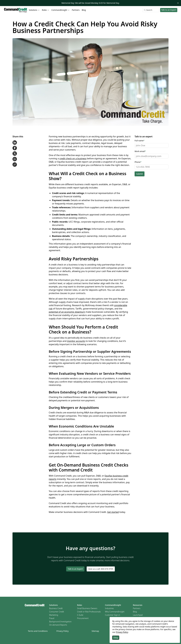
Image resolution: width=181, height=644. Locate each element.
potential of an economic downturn (67, 312)
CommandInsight (113, 605)
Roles (80, 605)
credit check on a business (73, 158)
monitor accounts (76, 341)
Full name (140, 141)
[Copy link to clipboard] (15, 165)
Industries (109, 608)
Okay (116, 638)
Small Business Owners (87, 608)
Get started (113, 512)
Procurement (83, 618)
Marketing (54, 615)
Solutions (53, 605)
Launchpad (138, 615)
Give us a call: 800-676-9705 (101, 569)
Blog (84, 10)
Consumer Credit (57, 612)
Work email (140, 151)
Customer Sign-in (113, 615)
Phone (138, 162)
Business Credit (56, 608)
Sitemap (95, 631)
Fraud (52, 618)
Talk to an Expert (169, 10)
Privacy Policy (62, 631)
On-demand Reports (58, 625)
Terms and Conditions (38, 631)
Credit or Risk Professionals (89, 612)
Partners (76, 10)
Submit (140, 174)
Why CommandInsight (115, 612)
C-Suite (80, 615)
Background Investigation (60, 622)
